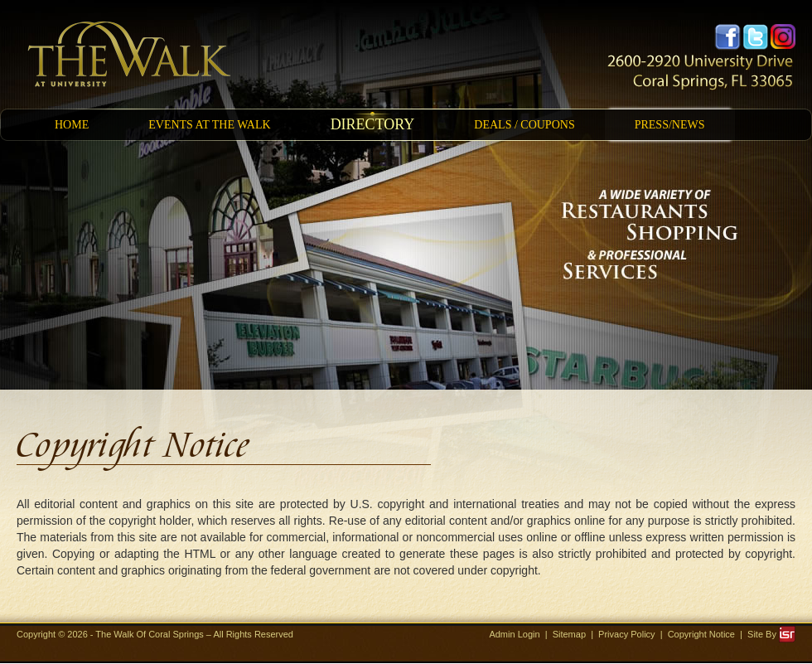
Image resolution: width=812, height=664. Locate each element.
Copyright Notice (701, 634)
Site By (771, 634)
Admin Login (514, 634)
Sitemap (569, 634)
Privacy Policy (626, 634)
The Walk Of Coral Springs (150, 634)
